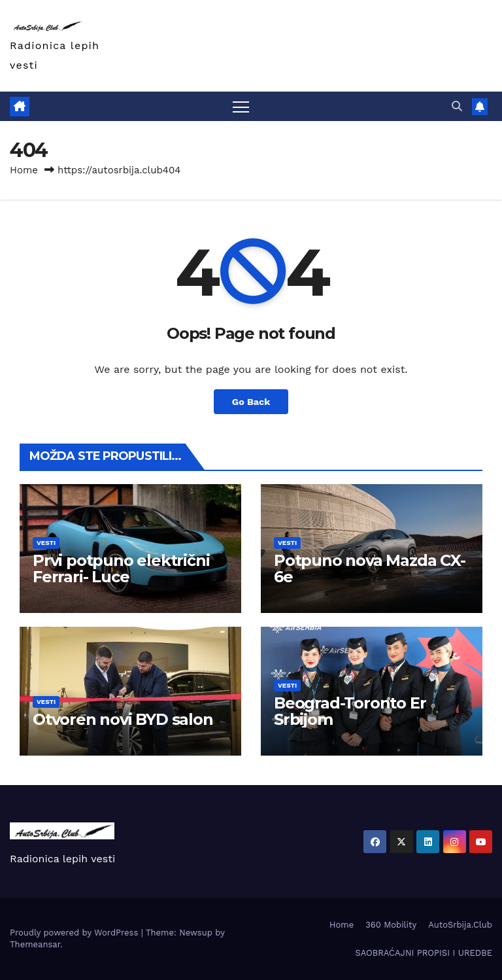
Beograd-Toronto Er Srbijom (350, 711)
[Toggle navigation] (241, 106)
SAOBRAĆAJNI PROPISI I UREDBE (424, 953)
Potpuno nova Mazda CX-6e (370, 569)
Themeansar (35, 944)
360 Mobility (391, 925)
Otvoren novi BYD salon (123, 719)
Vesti (46, 543)
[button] (457, 106)
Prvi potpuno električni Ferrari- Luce (121, 569)
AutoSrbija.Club (460, 925)
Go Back (251, 402)
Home (24, 170)
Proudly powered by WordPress (75, 933)
